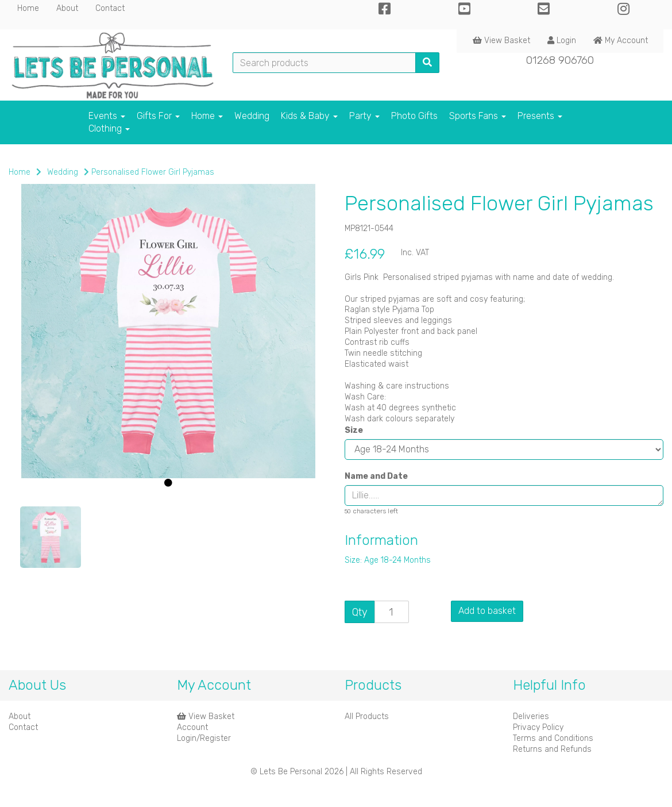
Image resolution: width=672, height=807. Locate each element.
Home (28, 8)
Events (107, 116)
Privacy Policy (538, 727)
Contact (110, 8)
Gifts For (158, 116)
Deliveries (531, 716)
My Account (621, 41)
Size (354, 430)
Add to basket (487, 611)
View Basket (501, 41)
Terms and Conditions (553, 738)
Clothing (109, 128)
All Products (367, 716)
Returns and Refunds (552, 749)
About (67, 8)
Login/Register (204, 738)
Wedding (252, 116)
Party (364, 116)
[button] (38, 417)
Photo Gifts (414, 116)
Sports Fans (478, 116)
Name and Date (376, 476)
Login (562, 41)
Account (192, 727)
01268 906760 (560, 60)
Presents (540, 116)
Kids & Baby (309, 116)
